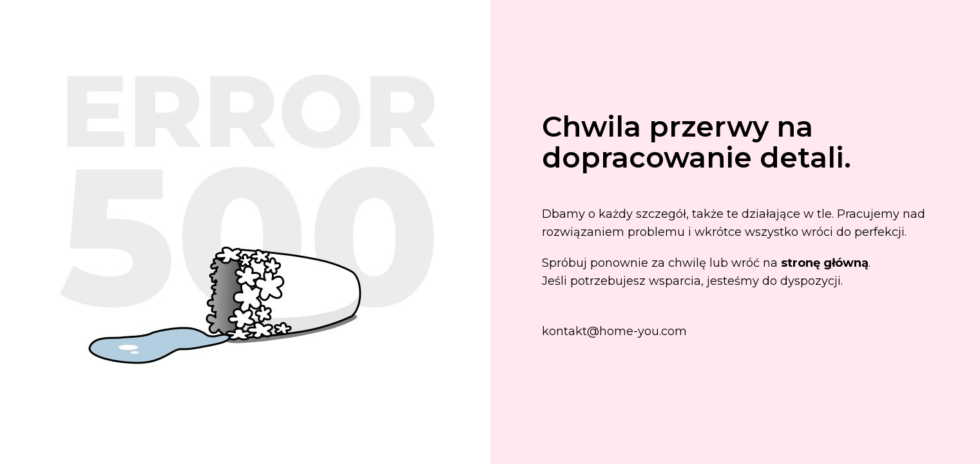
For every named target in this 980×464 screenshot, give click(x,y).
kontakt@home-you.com (614, 331)
